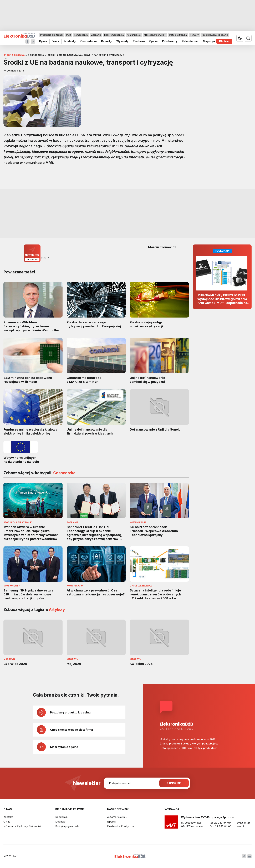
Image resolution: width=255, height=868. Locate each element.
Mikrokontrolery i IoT (155, 35)
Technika (139, 41)
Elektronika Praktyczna (121, 826)
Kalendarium (190, 41)
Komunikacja (134, 35)
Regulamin (61, 817)
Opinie (153, 41)
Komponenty (81, 35)
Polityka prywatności (68, 826)
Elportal (112, 822)
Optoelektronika (178, 35)
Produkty (70, 41)
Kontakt (8, 817)
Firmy (55, 41)
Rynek (43, 41)
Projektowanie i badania (215, 35)
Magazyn (209, 41)
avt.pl (240, 826)
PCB (69, 35)
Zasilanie (96, 35)
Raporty (106, 41)
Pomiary (194, 35)
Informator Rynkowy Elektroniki (22, 826)
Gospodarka (88, 41)
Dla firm (224, 41)
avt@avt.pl (244, 823)
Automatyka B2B (117, 817)
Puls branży (170, 41)
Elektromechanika (114, 35)
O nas (7, 822)
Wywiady (122, 41)
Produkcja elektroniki (52, 35)
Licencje (60, 822)
